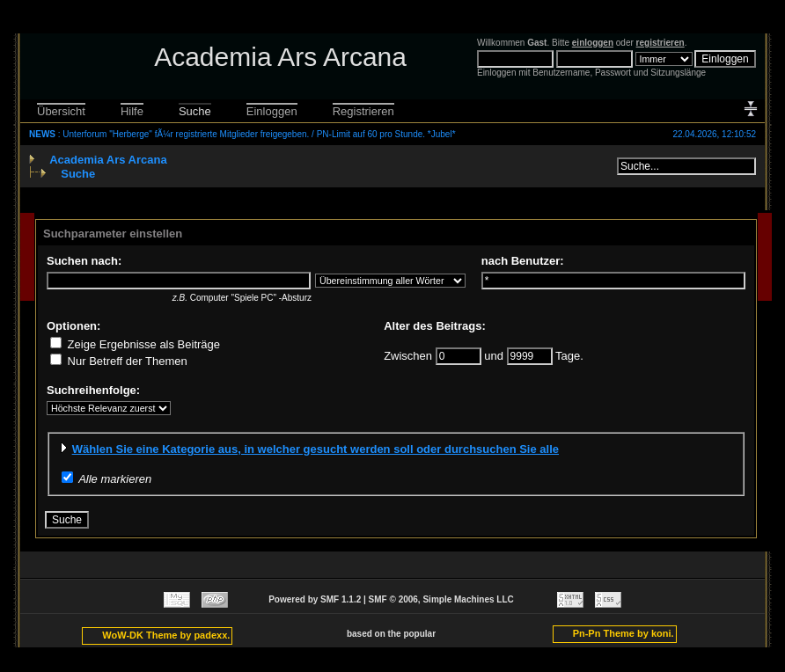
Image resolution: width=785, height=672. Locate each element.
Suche (195, 111)
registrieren (660, 43)
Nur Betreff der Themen (119, 361)
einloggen (593, 43)
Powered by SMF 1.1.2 (315, 599)
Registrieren (363, 111)
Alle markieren (115, 479)
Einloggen (272, 111)
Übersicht (61, 111)
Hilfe (132, 111)
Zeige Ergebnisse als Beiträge (135, 344)
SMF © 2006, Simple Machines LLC (441, 599)
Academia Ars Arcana (108, 160)
